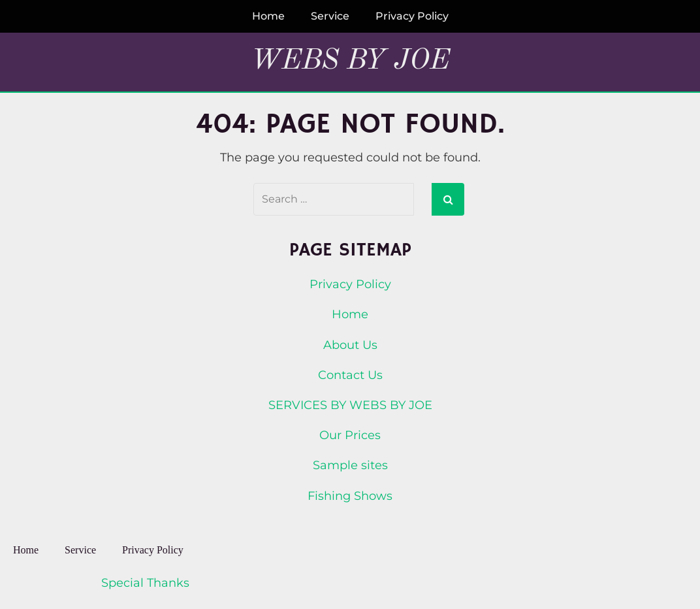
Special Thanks (145, 583)
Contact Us (350, 375)
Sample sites (350, 465)
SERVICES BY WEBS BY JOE (350, 405)
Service (330, 16)
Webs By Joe (350, 61)
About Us (350, 345)
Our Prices (350, 435)
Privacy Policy (412, 16)
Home (268, 16)
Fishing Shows (350, 496)
